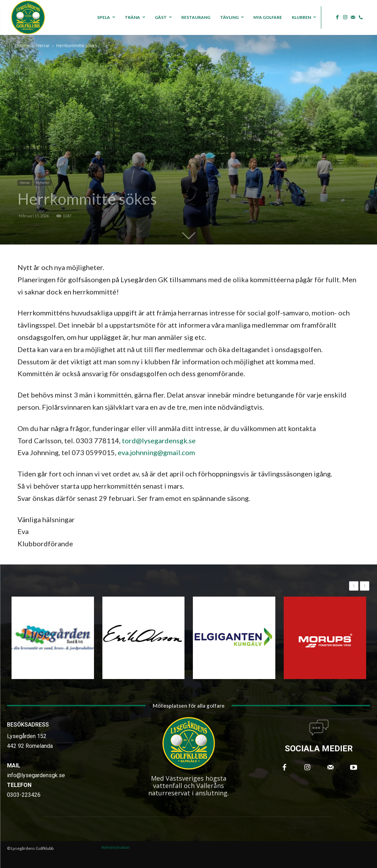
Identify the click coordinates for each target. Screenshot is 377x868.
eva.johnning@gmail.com (156, 452)
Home (24, 46)
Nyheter (43, 183)
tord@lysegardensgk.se (159, 440)
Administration (115, 847)
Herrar (43, 46)
